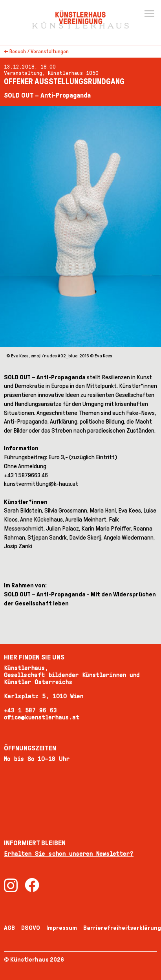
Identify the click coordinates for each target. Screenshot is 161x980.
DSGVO (31, 928)
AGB (9, 928)
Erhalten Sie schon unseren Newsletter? (69, 854)
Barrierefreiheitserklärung (122, 928)
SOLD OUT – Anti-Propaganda (45, 377)
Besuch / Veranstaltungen (39, 52)
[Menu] (149, 14)
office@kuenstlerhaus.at (42, 717)
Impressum (62, 928)
